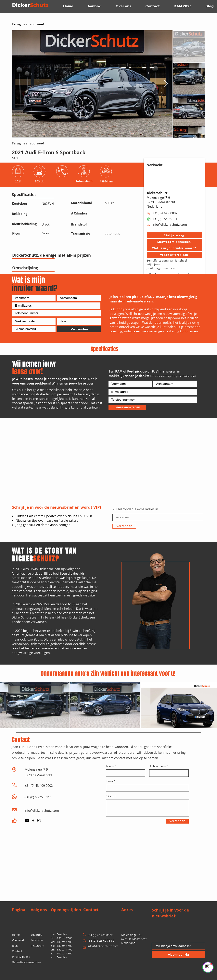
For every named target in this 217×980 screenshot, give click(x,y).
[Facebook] (33, 820)
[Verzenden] (79, 329)
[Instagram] (39, 820)
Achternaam (158, 766)
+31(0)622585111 (165, 219)
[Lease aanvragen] (127, 407)
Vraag (110, 796)
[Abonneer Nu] (178, 955)
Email (110, 781)
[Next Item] (166, 84)
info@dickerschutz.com (170, 225)
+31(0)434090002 (165, 213)
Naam (110, 766)
